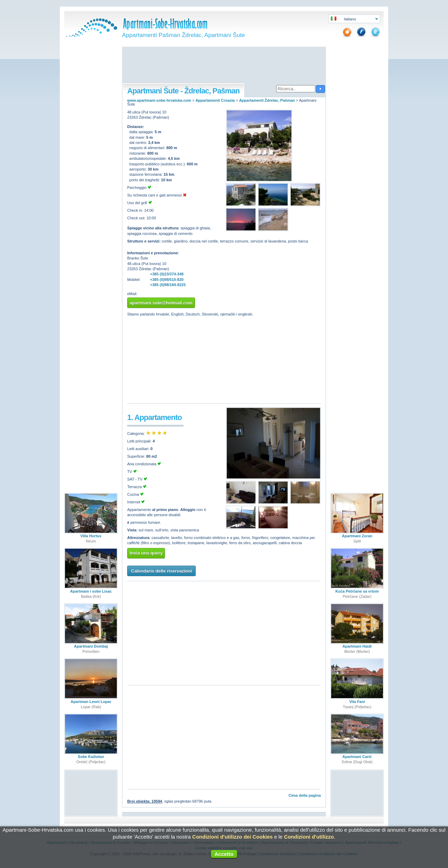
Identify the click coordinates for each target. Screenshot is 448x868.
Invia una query (146, 553)
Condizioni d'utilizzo (309, 837)
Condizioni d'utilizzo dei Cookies (232, 837)
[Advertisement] (224, 65)
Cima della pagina (305, 795)
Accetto (224, 854)
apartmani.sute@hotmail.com (161, 303)
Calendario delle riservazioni (161, 571)
